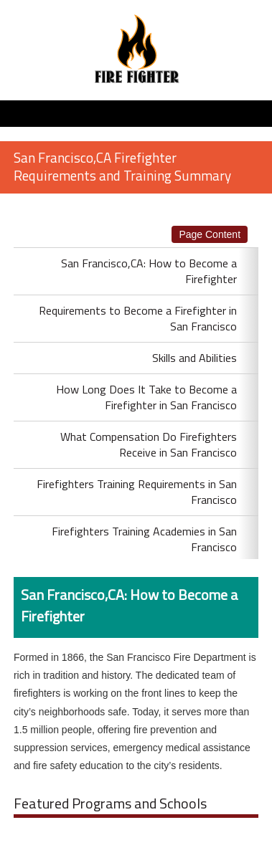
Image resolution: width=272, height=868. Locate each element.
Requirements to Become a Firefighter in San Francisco (138, 318)
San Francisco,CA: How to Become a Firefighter (149, 271)
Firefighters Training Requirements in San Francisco (137, 492)
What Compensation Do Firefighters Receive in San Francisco (149, 444)
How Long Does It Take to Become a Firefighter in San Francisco (146, 397)
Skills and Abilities (194, 358)
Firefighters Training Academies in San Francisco (144, 539)
